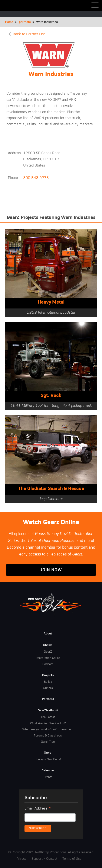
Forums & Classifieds (48, 736)
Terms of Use (72, 859)
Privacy (21, 859)
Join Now (51, 570)
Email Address (38, 809)
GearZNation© (48, 710)
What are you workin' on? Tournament (48, 729)
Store (48, 753)
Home (9, 22)
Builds (48, 682)
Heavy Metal (51, 302)
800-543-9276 (36, 178)
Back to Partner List (29, 34)
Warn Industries (51, 74)
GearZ (48, 652)
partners (25, 22)
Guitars (48, 688)
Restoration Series (48, 658)
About (48, 634)
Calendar (48, 770)
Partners (48, 699)
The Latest (48, 717)
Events (48, 777)
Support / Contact (44, 859)
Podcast (48, 664)
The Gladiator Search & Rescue (51, 489)
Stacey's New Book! (48, 759)
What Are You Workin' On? (48, 723)
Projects (48, 675)
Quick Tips (48, 742)
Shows (48, 645)
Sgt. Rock (51, 396)
